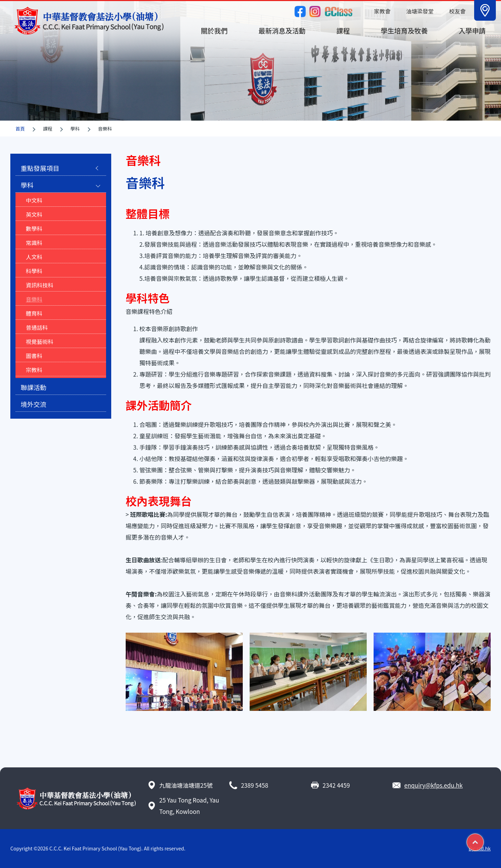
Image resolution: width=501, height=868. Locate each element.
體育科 (34, 313)
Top (484, 839)
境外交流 (34, 404)
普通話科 (37, 327)
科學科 (34, 271)
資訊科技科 (40, 285)
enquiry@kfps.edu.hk (434, 785)
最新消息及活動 (282, 30)
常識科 (34, 243)
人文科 (34, 257)
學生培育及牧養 (404, 30)
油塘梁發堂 (420, 11)
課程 (343, 30)
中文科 (34, 200)
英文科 (34, 214)
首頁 (20, 129)
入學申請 (472, 30)
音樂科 (34, 299)
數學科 (34, 228)
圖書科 (34, 356)
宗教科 (34, 370)
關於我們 (214, 30)
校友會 (457, 11)
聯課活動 (34, 387)
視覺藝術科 (40, 341)
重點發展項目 (40, 168)
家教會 (382, 11)
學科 (27, 185)
